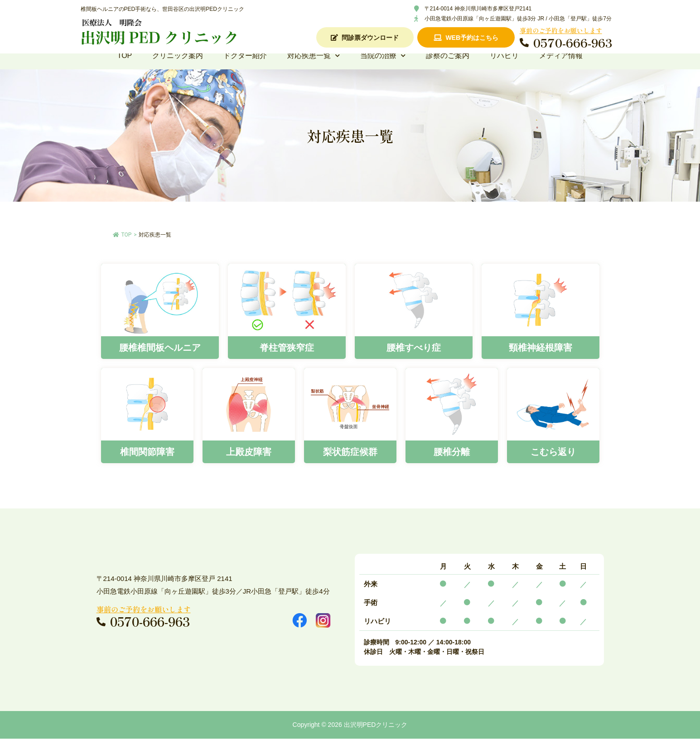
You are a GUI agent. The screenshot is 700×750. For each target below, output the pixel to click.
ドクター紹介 (245, 67)
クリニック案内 (178, 67)
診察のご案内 (448, 67)
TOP (125, 67)
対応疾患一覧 (314, 67)
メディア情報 (561, 67)
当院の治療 (383, 67)
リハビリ (504, 67)
